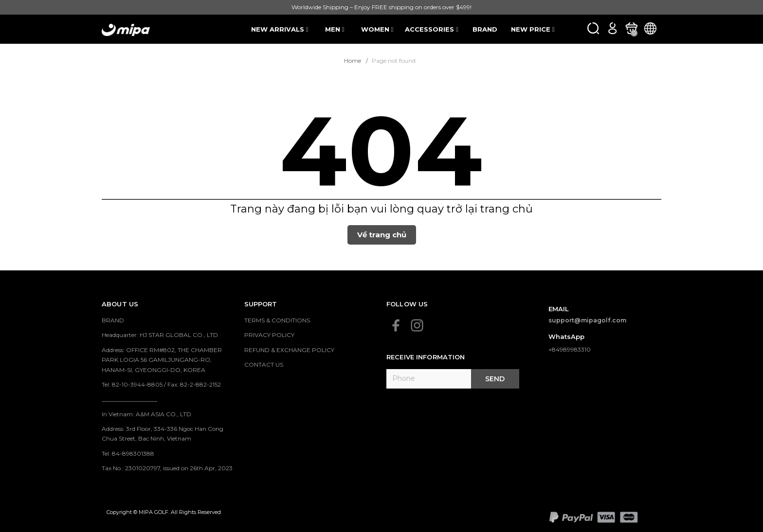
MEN (335, 29)
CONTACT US (264, 364)
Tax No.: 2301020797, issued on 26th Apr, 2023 (167, 468)
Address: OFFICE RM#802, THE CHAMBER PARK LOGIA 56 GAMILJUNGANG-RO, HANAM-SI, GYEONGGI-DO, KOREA (162, 360)
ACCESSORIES (432, 29)
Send (495, 379)
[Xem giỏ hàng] (631, 28)
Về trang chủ (382, 235)
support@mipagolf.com (588, 320)
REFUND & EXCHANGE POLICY (289, 350)
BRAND (485, 29)
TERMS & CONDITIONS (277, 320)
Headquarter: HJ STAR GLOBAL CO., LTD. (161, 335)
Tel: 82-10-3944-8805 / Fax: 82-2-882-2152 (161, 384)
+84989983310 (570, 349)
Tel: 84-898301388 (128, 453)
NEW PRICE (533, 29)
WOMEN (377, 29)
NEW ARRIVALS (280, 29)
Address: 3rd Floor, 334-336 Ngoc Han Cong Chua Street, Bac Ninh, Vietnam (163, 434)
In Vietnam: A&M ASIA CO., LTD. (147, 414)
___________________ (129, 399)
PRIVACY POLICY (269, 335)
